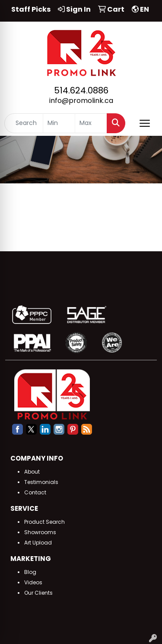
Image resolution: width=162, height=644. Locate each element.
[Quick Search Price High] (91, 123)
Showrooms (40, 532)
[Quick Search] (24, 123)
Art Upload (38, 543)
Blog (30, 572)
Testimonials (41, 482)
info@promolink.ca (81, 101)
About (32, 472)
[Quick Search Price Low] (59, 123)
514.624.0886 (81, 90)
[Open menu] (145, 123)
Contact (35, 492)
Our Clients (38, 593)
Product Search (44, 522)
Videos (33, 582)
